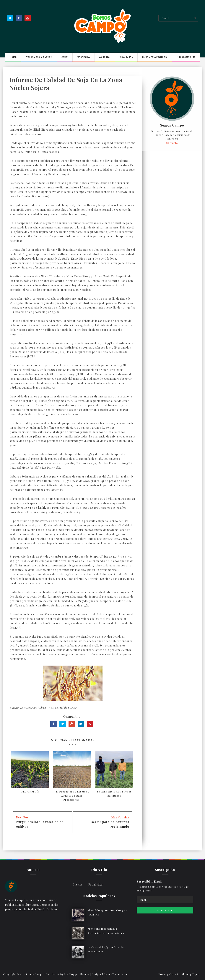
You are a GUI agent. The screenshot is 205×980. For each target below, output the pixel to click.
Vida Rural (126, 57)
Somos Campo (172, 125)
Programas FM (186, 57)
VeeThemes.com (118, 974)
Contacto (172, 143)
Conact (174, 974)
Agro (65, 57)
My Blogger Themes (77, 974)
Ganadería (84, 57)
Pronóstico (96, 884)
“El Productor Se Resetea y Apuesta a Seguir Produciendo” (72, 796)
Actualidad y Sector (39, 57)
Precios (78, 884)
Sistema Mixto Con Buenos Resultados (114, 794)
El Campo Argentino (155, 57)
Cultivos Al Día (30, 791)
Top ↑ (196, 974)
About (185, 974)
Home (13, 57)
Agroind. (105, 57)
